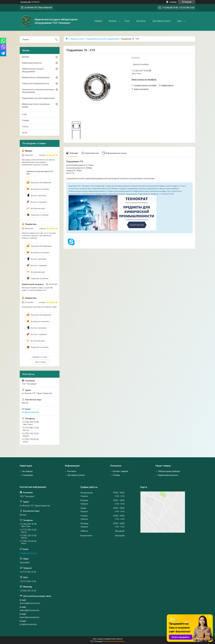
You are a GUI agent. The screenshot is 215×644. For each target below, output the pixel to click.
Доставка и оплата (162, 21)
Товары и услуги (77, 39)
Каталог (113, 21)
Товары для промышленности (35, 83)
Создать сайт (26, 2)
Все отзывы (41, 362)
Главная (98, 21)
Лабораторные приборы (169, 471)
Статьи (25, 127)
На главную (27, 471)
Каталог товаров (120, 471)
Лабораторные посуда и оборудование (33, 70)
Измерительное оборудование (36, 77)
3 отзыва (173, 2)
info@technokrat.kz (30, 412)
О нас (127, 21)
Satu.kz (120, 639)
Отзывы (25, 120)
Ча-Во (24, 133)
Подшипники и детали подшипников (103, 39)
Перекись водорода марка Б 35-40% (40, 173)
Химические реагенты (32, 63)
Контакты (141, 21)
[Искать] (56, 40)
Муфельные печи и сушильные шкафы (36, 105)
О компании (28, 475)
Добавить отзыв (40, 357)
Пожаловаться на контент (114, 641)
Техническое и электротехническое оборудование (38, 91)
